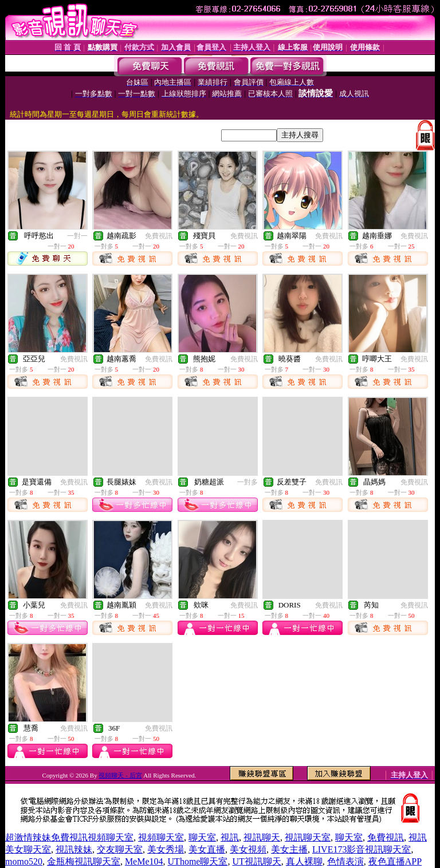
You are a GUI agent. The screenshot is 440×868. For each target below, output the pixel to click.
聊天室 (202, 837)
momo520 (24, 861)
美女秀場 (166, 849)
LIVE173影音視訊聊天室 (362, 849)
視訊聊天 (262, 837)
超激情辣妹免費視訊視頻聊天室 (69, 837)
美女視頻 (248, 849)
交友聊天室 (120, 849)
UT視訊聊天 (256, 861)
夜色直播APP (395, 861)
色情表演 (345, 861)
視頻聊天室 (161, 837)
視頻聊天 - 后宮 (120, 775)
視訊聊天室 (308, 837)
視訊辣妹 (74, 849)
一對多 (247, 482)
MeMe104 (144, 861)
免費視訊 (159, 236)
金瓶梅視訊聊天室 (84, 861)
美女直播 (207, 849)
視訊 (230, 837)
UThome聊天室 (198, 861)
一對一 (77, 236)
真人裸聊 (304, 861)
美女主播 (289, 849)
